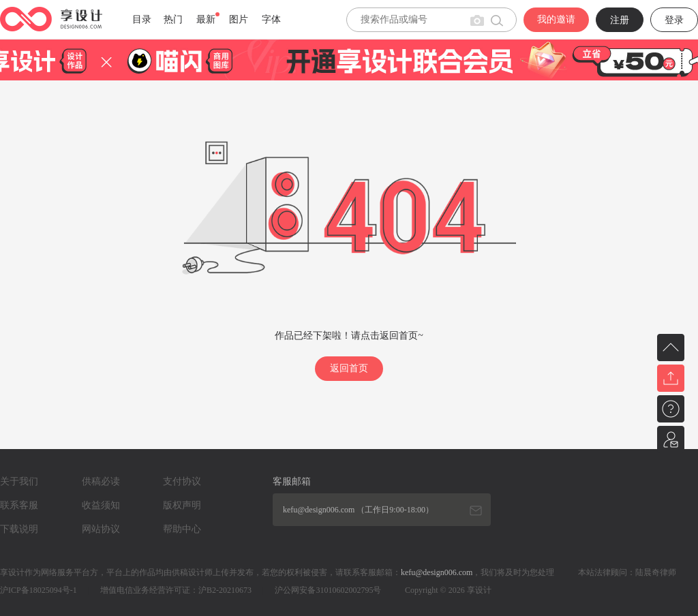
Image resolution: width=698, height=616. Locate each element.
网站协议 (101, 529)
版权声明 (182, 505)
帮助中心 (182, 529)
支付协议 (182, 481)
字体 (271, 19)
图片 (239, 19)
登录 (674, 20)
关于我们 (19, 481)
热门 (173, 19)
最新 (206, 19)
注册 (620, 20)
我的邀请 (556, 19)
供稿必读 (101, 481)
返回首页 (349, 368)
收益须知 (101, 505)
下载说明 (19, 529)
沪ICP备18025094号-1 (39, 590)
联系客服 (19, 505)
